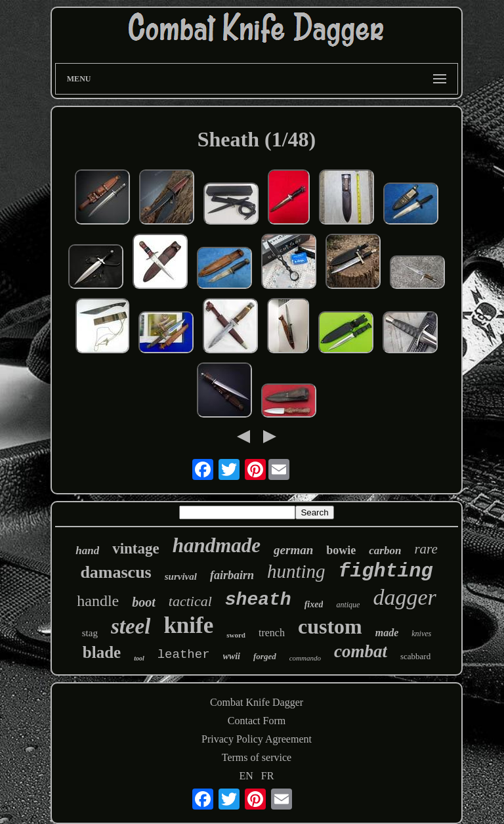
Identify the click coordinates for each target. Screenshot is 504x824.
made (387, 633)
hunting (296, 571)
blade (102, 652)
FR (268, 776)
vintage (136, 549)
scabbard (415, 656)
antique (348, 605)
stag (90, 633)
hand (87, 551)
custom (330, 626)
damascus (115, 572)
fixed (314, 604)
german (293, 550)
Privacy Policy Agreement (257, 739)
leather (184, 655)
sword (236, 635)
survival (181, 576)
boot (144, 602)
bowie (341, 550)
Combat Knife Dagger (257, 702)
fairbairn (232, 575)
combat (361, 651)
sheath (258, 600)
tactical (190, 601)
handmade (217, 545)
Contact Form (257, 721)
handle (98, 601)
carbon (385, 551)
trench (272, 633)
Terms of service (257, 757)
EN (246, 776)
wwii (232, 656)
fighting (386, 571)
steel (131, 626)
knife (188, 625)
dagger (404, 597)
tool (139, 658)
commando (305, 658)
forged (265, 656)
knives (421, 634)
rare (426, 549)
